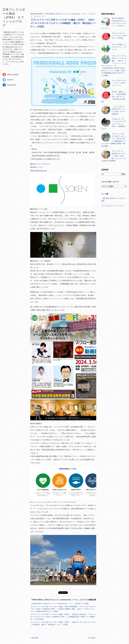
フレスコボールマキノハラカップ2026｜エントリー (119, 83)
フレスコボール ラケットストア (113, 206)
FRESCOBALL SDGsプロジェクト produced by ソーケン (66, 14)
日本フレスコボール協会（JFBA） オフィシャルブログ (14, 17)
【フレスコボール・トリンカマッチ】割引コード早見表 (119, 36)
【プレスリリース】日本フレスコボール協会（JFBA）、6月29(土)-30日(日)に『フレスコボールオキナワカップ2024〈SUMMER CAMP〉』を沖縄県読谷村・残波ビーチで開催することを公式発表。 (63, 617)
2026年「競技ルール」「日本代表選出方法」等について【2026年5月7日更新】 (114, 97)
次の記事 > (92, 638)
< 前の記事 (34, 638)
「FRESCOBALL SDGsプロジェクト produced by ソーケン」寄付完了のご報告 (59, 604)
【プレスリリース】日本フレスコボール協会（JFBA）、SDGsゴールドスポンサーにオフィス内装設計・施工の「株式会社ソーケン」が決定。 (63, 23)
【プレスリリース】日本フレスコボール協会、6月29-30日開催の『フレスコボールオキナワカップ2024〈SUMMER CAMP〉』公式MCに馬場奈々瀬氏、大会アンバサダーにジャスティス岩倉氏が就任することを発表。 (63, 609)
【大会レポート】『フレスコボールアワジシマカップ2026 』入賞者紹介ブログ (114, 124)
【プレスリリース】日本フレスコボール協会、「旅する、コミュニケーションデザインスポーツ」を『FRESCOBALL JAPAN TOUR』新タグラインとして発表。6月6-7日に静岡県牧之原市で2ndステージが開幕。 (114, 66)
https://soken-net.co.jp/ (38, 170)
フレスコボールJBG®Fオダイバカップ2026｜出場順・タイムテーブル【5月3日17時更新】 (114, 156)
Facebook (12, 85)
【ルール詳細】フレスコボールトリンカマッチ (119, 47)
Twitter (10, 80)
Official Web (13, 75)
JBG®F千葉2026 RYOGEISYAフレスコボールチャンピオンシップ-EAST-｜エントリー (114, 23)
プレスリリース (39, 16)
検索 (123, 174)
